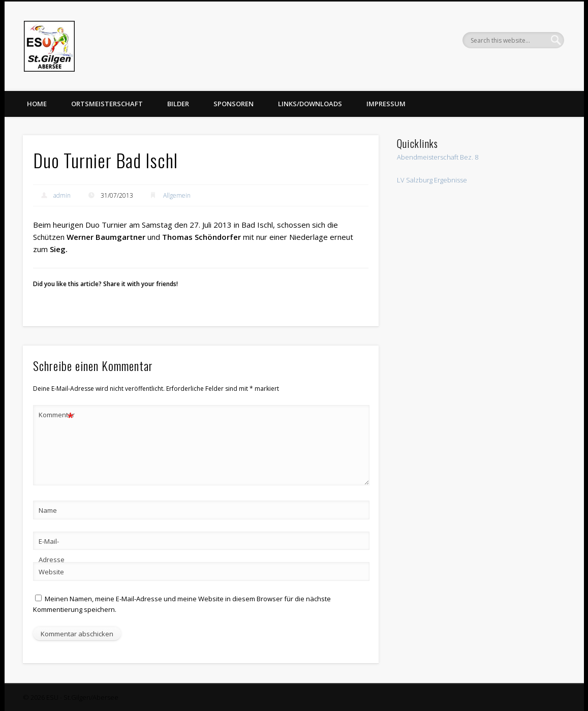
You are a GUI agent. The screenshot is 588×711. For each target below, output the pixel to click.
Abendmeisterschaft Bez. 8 (438, 157)
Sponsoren (234, 104)
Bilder (178, 104)
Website (51, 572)
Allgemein (177, 195)
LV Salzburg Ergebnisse (432, 180)
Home (37, 104)
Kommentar (56, 415)
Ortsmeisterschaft (107, 104)
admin (62, 195)
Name (48, 510)
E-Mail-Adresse (52, 550)
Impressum (386, 104)
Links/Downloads (310, 104)
